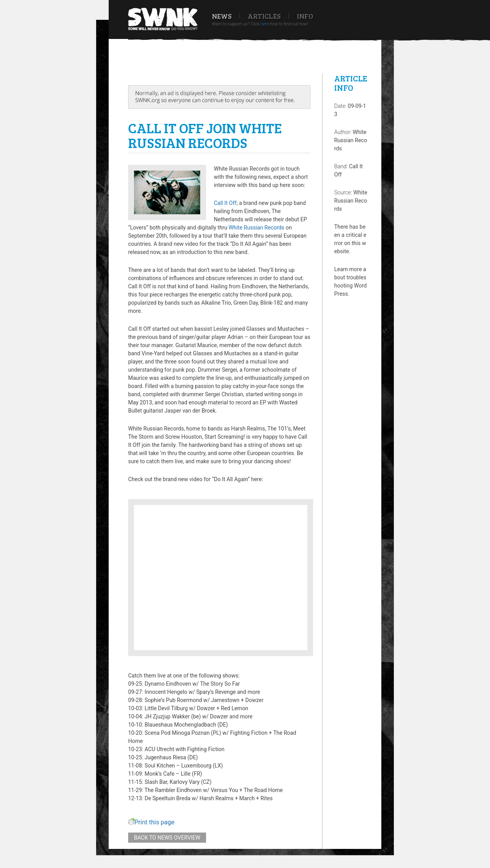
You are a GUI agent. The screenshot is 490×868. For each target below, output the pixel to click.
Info (305, 16)
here (265, 24)
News (222, 16)
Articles (264, 16)
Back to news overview (167, 838)
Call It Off (225, 203)
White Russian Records (256, 228)
